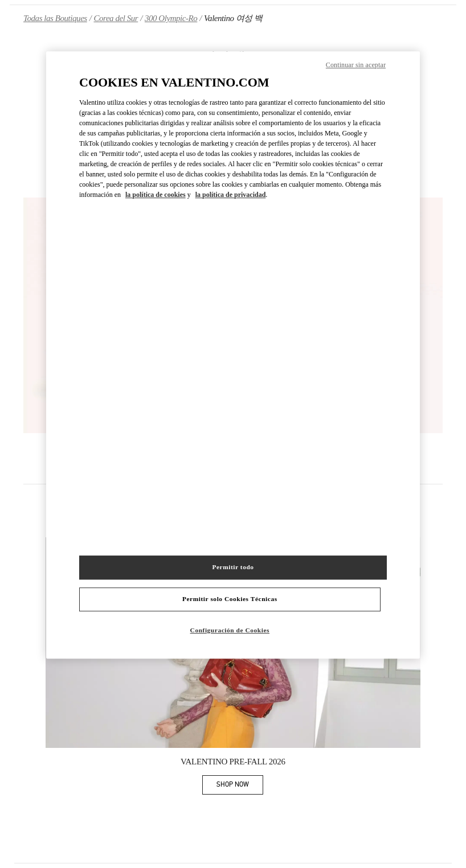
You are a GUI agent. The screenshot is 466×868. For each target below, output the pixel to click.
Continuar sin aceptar (356, 65)
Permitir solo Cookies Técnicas (230, 599)
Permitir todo (233, 567)
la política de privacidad (231, 195)
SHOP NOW (240, 786)
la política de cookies (156, 195)
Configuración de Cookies (230, 631)
